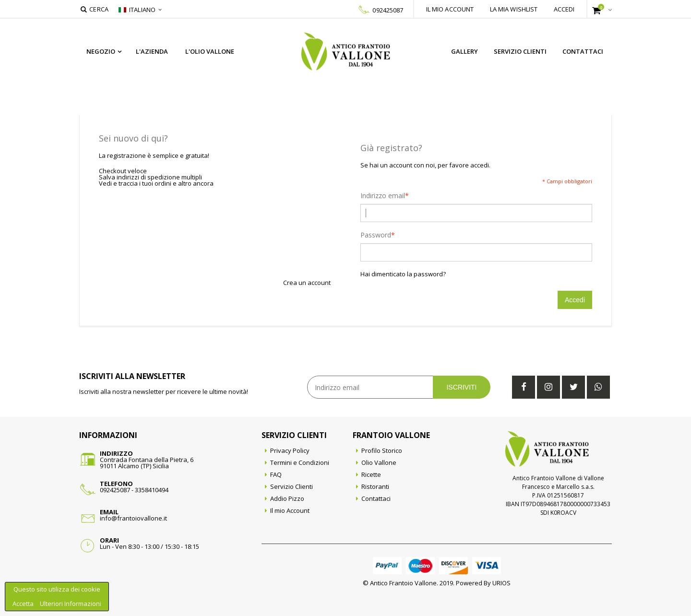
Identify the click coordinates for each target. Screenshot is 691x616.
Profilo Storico (382, 450)
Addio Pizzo (287, 498)
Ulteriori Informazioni (71, 604)
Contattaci (583, 51)
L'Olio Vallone (210, 51)
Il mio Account (290, 510)
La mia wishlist (514, 9)
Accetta (24, 604)
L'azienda (152, 51)
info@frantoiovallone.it (133, 518)
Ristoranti (375, 486)
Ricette (371, 474)
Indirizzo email (383, 196)
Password (376, 235)
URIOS (501, 583)
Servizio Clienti (520, 51)
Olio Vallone (379, 462)
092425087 (388, 10)
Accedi (564, 9)
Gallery (465, 51)
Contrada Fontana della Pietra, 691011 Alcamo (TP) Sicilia (147, 463)
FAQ (276, 474)
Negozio (101, 51)
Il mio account (450, 9)
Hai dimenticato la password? (403, 274)
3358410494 (152, 490)
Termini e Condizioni (300, 462)
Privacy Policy (290, 450)
